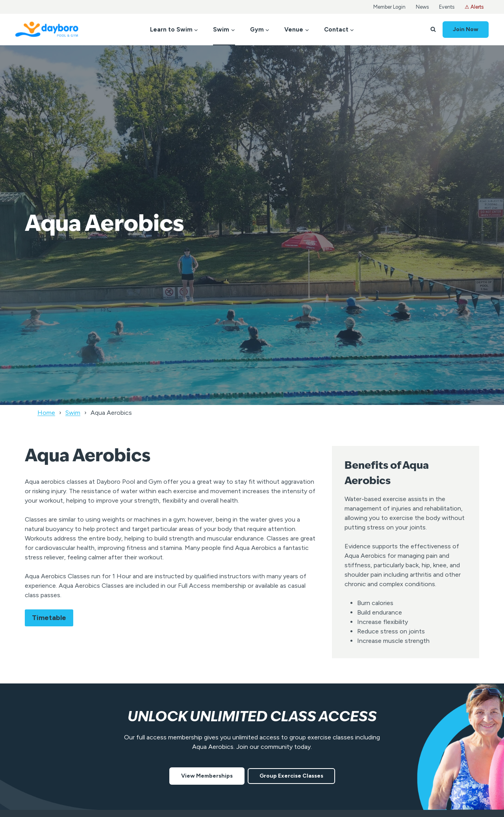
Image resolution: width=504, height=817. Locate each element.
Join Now (466, 29)
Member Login (389, 7)
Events (447, 7)
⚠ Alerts (474, 7)
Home (46, 413)
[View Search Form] (433, 30)
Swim (73, 413)
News (422, 7)
